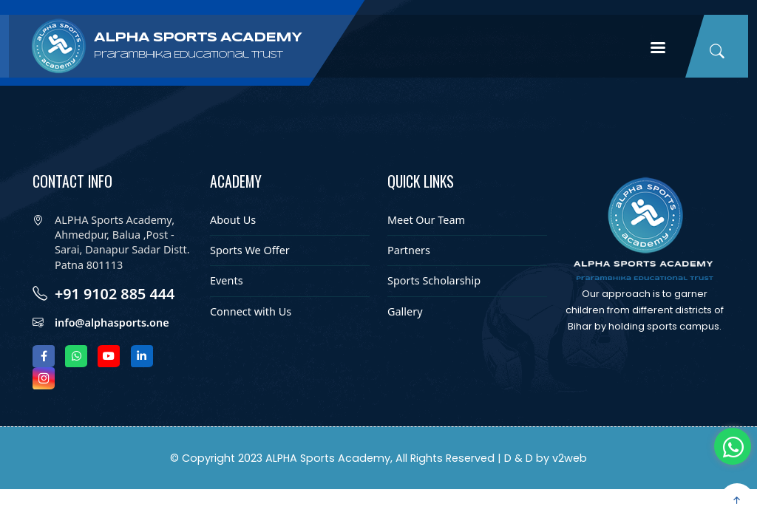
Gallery (405, 311)
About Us (233, 220)
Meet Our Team (426, 220)
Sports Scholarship (434, 280)
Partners (409, 250)
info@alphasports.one (112, 323)
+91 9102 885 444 (115, 294)
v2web (570, 458)
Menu (658, 49)
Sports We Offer (250, 250)
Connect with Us (251, 311)
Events (227, 280)
